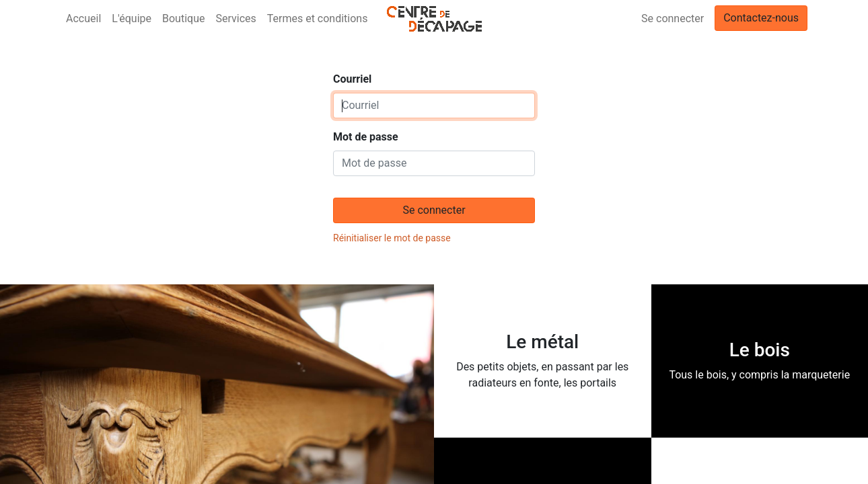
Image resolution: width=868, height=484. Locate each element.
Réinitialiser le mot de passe (392, 238)
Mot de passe (366, 137)
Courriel (352, 79)
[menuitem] (83, 19)
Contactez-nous (761, 18)
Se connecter (673, 18)
